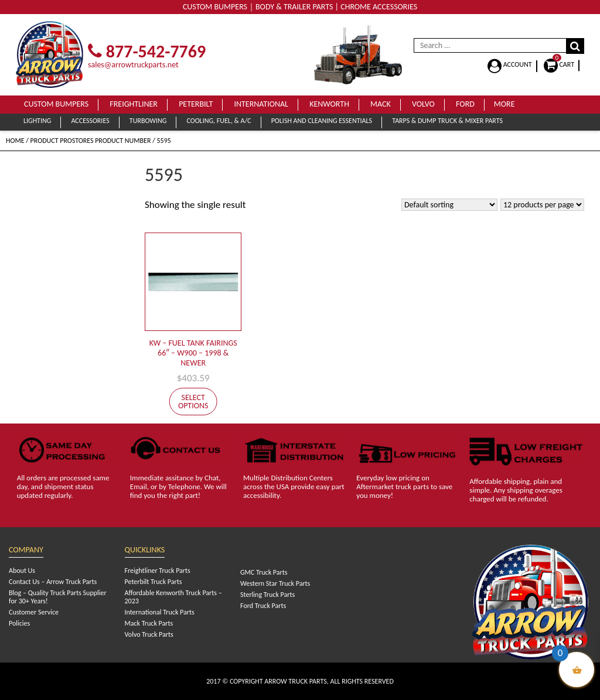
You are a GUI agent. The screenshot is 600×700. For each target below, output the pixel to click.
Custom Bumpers (56, 104)
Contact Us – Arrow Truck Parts (53, 582)
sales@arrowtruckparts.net (133, 65)
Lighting (37, 121)
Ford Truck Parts (263, 606)
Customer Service (34, 612)
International (261, 104)
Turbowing (148, 121)
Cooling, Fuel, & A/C (219, 121)
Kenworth (329, 104)
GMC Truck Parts (264, 572)
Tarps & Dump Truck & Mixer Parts (447, 121)
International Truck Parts (160, 612)
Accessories (90, 121)
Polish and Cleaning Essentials (322, 121)
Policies (19, 623)
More (504, 104)
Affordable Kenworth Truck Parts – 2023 (173, 597)
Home (15, 141)
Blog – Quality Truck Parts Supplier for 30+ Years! (58, 597)
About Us (22, 571)
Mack (381, 104)
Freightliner (134, 104)
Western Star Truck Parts (275, 583)
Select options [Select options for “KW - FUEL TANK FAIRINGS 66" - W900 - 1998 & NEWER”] (193, 402)
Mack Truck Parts (149, 623)
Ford (465, 104)
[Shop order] (449, 205)
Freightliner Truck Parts (158, 571)
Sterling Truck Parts (267, 595)
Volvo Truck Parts (149, 634)
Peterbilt (196, 104)
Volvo (423, 104)
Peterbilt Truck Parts (154, 582)
